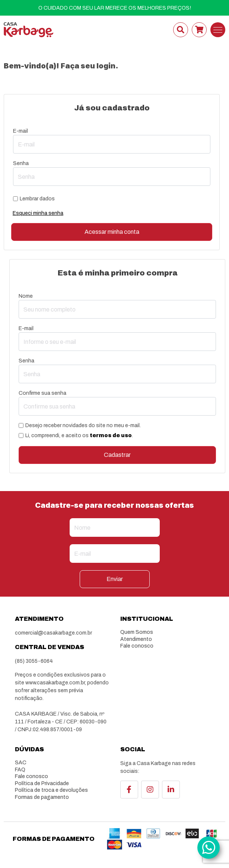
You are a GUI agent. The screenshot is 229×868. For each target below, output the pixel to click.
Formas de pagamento (42, 797)
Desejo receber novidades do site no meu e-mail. (83, 425)
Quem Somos (137, 632)
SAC (21, 763)
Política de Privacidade (42, 783)
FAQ (20, 770)
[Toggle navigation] (218, 30)
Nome (26, 296)
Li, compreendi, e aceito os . (79, 435)
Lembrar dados (37, 199)
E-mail (20, 131)
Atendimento (136, 639)
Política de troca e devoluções (51, 790)
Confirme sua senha (42, 393)
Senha (21, 163)
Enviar (115, 579)
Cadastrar (117, 455)
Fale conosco (137, 646)
